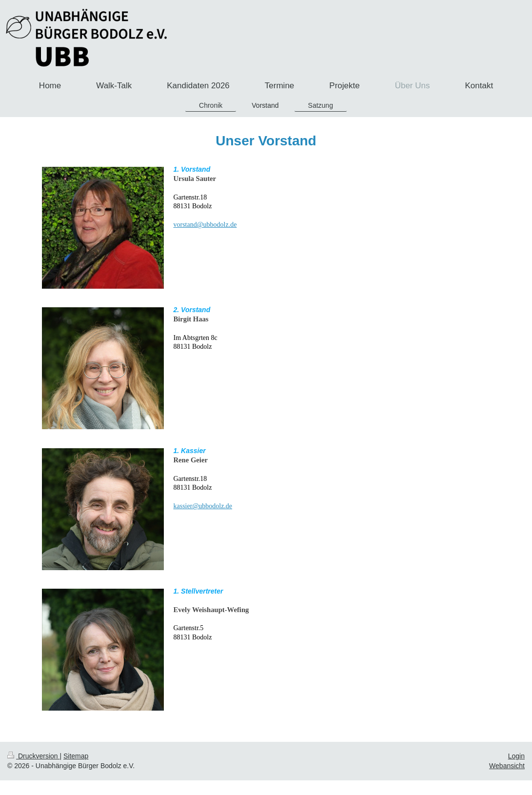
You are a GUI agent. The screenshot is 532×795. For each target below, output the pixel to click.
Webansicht (507, 766)
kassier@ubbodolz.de (203, 506)
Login (516, 756)
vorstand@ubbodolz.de (205, 225)
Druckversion (33, 756)
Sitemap (76, 756)
